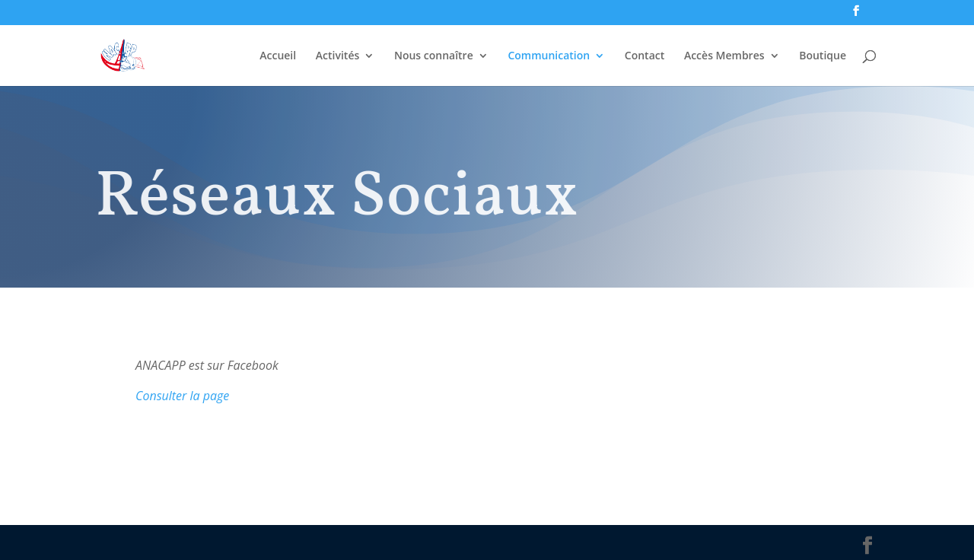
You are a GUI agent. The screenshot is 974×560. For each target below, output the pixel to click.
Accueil (278, 56)
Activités (337, 56)
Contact (645, 56)
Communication (549, 56)
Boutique (823, 56)
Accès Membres (724, 56)
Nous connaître (434, 56)
